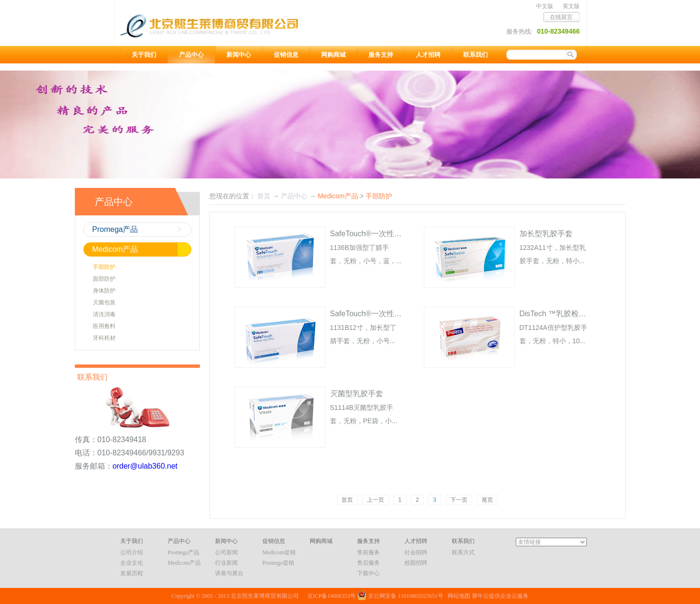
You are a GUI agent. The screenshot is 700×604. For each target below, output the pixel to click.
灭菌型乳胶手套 (357, 394)
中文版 (545, 6)
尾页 (487, 500)
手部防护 (379, 196)
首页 (347, 500)
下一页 (459, 500)
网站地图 (458, 596)
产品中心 (294, 196)
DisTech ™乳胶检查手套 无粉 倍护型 (582, 314)
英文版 (571, 6)
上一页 (376, 500)
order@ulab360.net (145, 466)
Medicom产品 (338, 196)
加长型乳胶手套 (546, 234)
